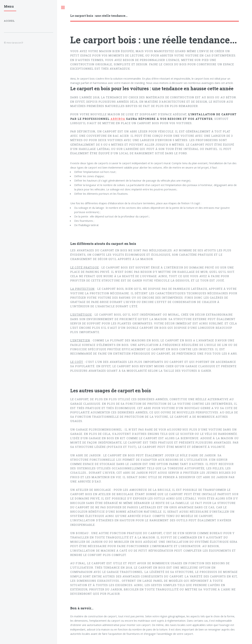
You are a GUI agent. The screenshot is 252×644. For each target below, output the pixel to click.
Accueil (9, 21)
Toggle (63, 7)
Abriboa (118, 119)
